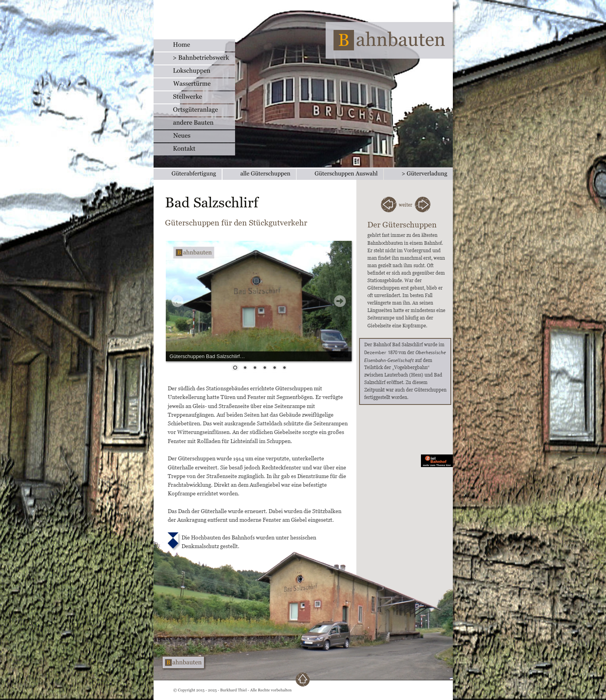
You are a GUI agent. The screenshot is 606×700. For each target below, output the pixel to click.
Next (340, 301)
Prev (178, 301)
